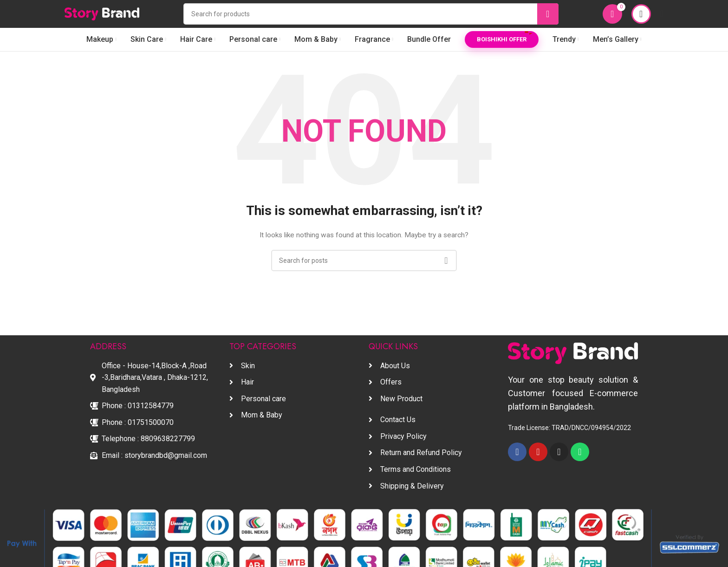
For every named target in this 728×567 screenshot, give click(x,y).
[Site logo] (102, 13)
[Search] (371, 14)
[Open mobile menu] (662, 14)
